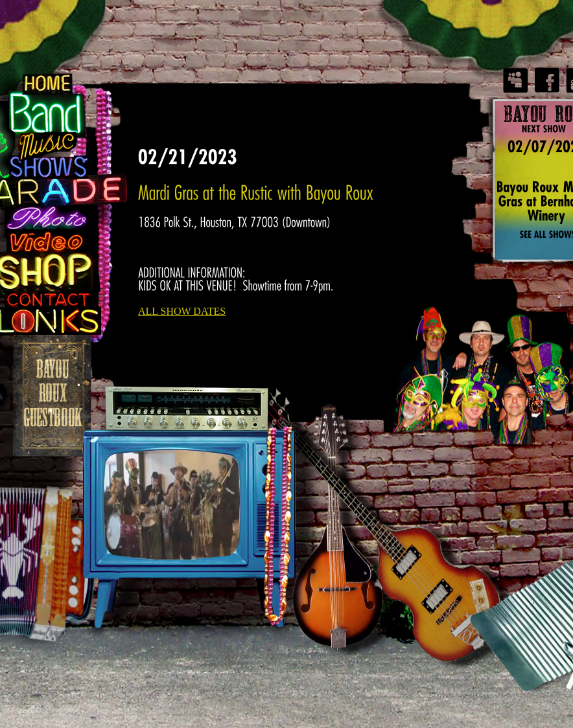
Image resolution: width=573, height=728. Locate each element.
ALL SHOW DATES (182, 311)
